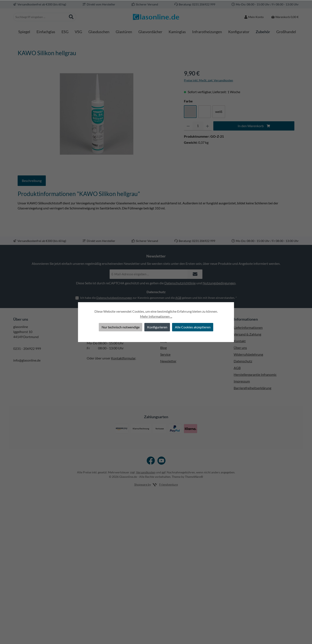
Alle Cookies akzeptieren (193, 327)
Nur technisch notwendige (121, 327)
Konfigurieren (157, 327)
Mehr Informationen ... (156, 316)
